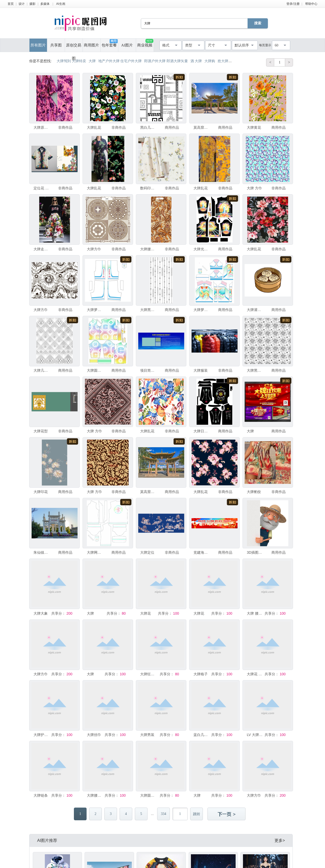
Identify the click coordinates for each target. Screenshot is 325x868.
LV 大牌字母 (255, 735)
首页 (11, 4)
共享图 (56, 45)
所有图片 (38, 45)
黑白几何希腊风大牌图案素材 (149, 127)
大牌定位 (147, 552)
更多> (280, 840)
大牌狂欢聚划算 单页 (149, 674)
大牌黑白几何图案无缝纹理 (255, 370)
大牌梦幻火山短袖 (202, 310)
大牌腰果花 (149, 249)
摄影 (32, 4)
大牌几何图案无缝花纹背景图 (42, 370)
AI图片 (127, 45)
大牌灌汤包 (255, 310)
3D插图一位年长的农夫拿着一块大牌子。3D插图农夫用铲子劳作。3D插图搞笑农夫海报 (255, 552)
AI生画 (61, 4)
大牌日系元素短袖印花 (202, 431)
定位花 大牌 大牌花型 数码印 (42, 188)
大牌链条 (41, 795)
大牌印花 (41, 492)
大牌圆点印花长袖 (95, 370)
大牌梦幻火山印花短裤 (95, 310)
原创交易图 (74, 47)
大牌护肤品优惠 (42, 735)
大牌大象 (41, 613)
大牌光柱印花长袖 (202, 249)
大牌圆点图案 (149, 795)
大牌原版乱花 (42, 127)
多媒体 (45, 4)
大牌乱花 (94, 127)
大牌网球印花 (95, 552)
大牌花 (145, 613)
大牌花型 (41, 431)
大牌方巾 (94, 249)
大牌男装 (147, 735)
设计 (22, 4)
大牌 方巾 (254, 188)
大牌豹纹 (254, 492)
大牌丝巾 (94, 735)
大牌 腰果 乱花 (255, 613)
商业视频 (145, 43)
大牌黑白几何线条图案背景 (149, 310)
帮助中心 (311, 4)
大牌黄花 (254, 127)
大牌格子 (201, 674)
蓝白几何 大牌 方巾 (202, 735)
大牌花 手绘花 (255, 674)
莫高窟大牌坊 (202, 127)
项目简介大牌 (149, 370)
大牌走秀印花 (42, 249)
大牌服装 (201, 370)
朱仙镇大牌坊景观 (42, 552)
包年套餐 (109, 43)
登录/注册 (293, 4)
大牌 (250, 431)
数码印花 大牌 (149, 188)
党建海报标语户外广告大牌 (202, 552)
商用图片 (91, 45)
